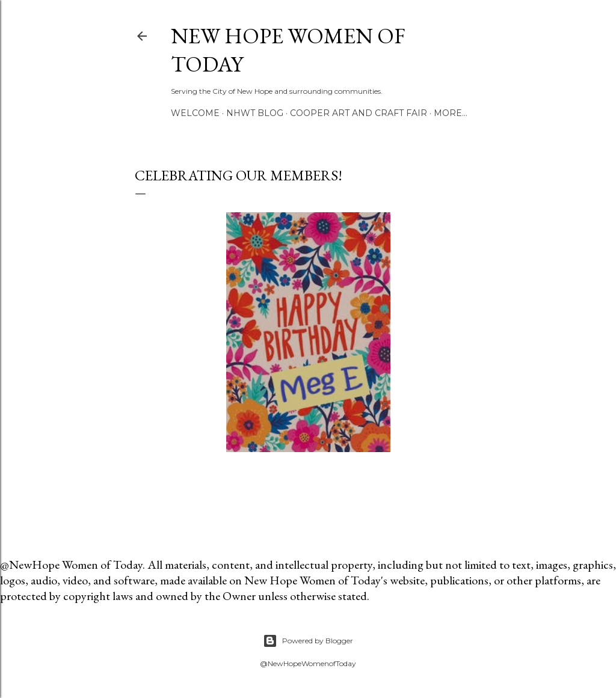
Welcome (195, 113)
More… (451, 113)
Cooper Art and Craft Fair (359, 113)
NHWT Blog (255, 113)
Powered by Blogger (308, 641)
